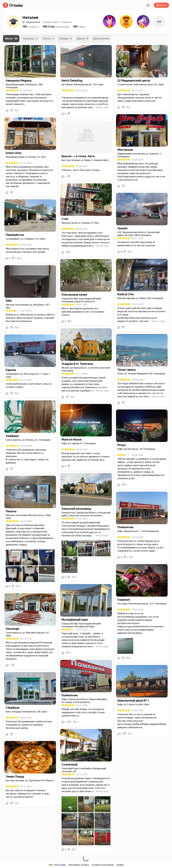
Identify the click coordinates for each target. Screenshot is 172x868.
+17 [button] (159, 22)
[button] (148, 5)
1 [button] (17, 110)
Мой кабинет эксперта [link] (79, 865)
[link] (13, 5)
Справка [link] (120, 865)
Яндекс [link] (63, 865)
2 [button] (64, 114)
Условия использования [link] (103, 865)
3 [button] (8, 258)
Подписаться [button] (31, 22)
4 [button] (120, 252)
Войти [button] (161, 5)
